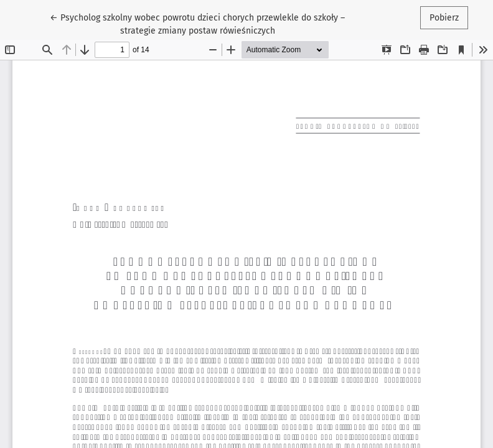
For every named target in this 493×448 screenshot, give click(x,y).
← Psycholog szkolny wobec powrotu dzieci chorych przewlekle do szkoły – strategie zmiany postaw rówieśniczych (197, 23)
